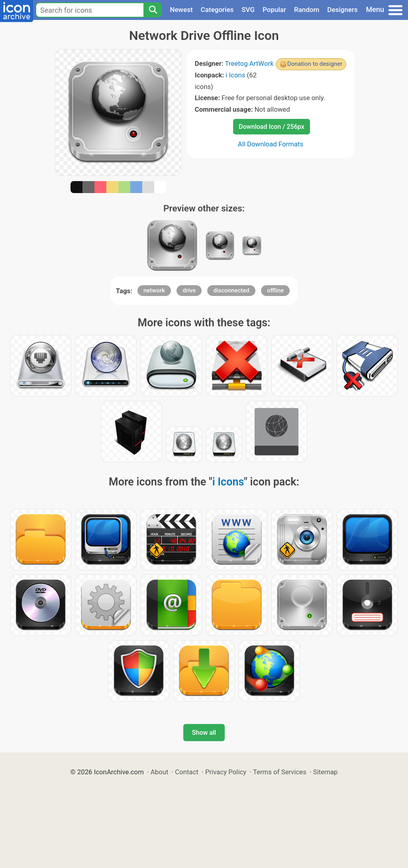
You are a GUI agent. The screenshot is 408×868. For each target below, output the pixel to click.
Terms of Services (280, 772)
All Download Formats (271, 144)
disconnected (231, 290)
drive (189, 290)
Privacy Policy (226, 772)
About (160, 772)
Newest (181, 10)
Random (307, 10)
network (154, 290)
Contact (187, 772)
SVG (248, 10)
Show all (204, 733)
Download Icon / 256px (271, 127)
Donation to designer (315, 64)
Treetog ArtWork (249, 63)
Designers (342, 10)
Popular (274, 10)
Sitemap (326, 772)
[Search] (153, 10)
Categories (217, 10)
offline (275, 290)
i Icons (235, 75)
